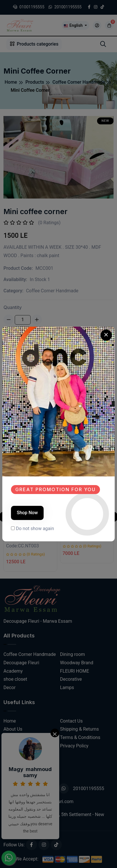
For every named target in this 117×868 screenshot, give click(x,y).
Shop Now (27, 513)
